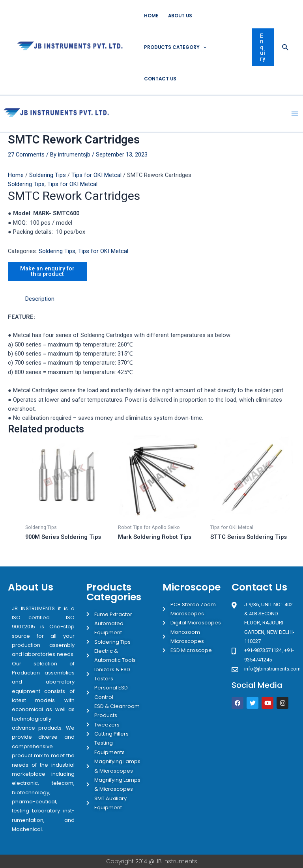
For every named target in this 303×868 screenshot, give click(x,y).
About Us (180, 16)
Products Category (175, 47)
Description (40, 299)
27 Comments (26, 155)
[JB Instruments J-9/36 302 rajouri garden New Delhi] (263, 745)
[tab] (40, 299)
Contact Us (160, 79)
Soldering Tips (48, 175)
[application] (203, 47)
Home (151, 16)
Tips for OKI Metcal (96, 175)
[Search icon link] (286, 47)
